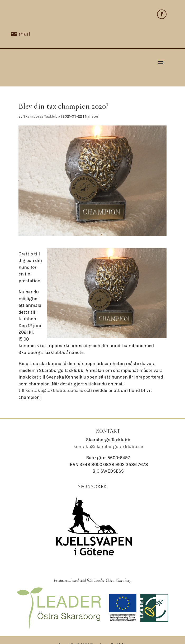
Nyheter (92, 116)
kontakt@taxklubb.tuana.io (54, 390)
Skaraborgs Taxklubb (42, 116)
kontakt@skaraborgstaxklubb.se (108, 447)
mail (24, 34)
